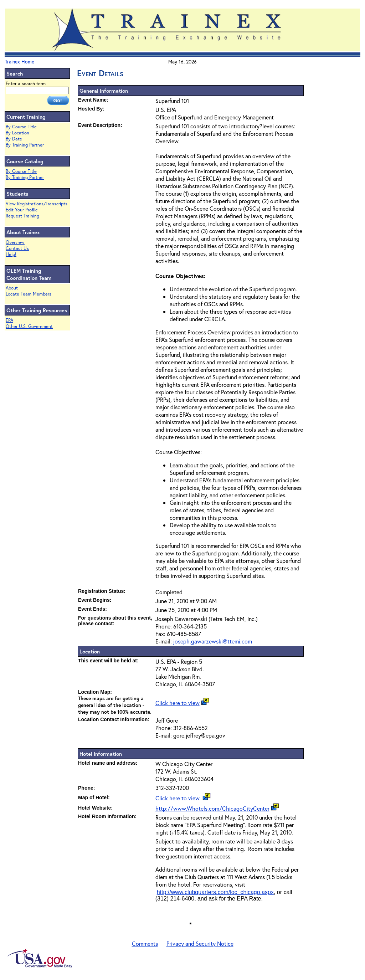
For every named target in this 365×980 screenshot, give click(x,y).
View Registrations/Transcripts (37, 204)
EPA (9, 320)
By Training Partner (25, 145)
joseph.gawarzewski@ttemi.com (213, 641)
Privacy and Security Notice (200, 943)
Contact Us (17, 248)
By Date (14, 139)
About (12, 288)
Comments (145, 943)
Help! (11, 254)
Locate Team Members (29, 294)
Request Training (22, 216)
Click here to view (178, 703)
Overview (15, 242)
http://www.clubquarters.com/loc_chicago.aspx (215, 892)
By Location (17, 133)
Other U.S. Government (29, 326)
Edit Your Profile (22, 210)
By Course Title (21, 127)
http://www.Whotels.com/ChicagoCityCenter (212, 808)
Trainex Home (20, 61)
